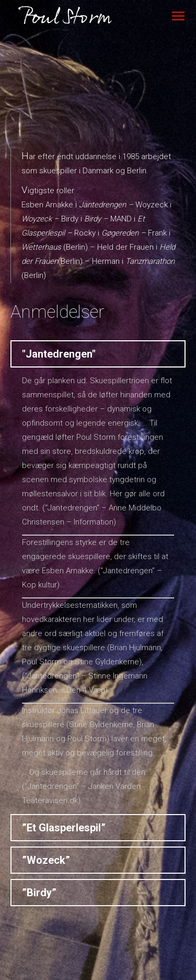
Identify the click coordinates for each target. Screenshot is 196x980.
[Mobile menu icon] (178, 16)
